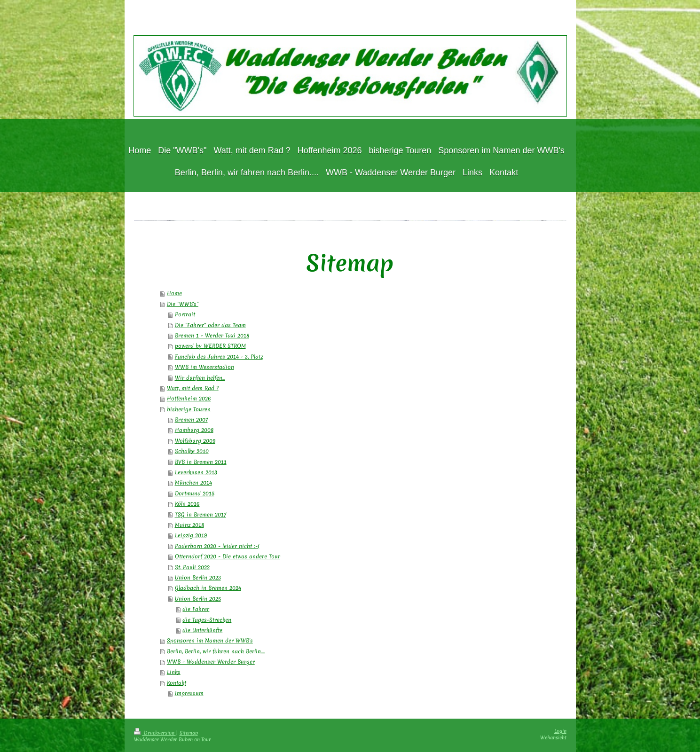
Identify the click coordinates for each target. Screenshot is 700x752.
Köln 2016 (187, 504)
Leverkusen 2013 (196, 472)
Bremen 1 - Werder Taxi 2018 (212, 336)
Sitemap (189, 733)
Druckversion (155, 733)
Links (174, 672)
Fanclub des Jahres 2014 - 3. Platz (219, 357)
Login (560, 731)
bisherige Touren (189, 409)
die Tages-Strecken (207, 620)
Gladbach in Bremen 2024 (208, 588)
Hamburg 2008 (194, 430)
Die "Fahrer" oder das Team (210, 325)
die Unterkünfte (202, 630)
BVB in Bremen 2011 (201, 462)
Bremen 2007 (191, 420)
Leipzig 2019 (191, 535)
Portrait (185, 314)
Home (174, 293)
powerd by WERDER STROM (210, 346)
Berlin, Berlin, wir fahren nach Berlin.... (216, 651)
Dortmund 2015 (195, 493)
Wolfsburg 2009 (195, 441)
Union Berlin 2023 (198, 578)
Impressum (189, 693)
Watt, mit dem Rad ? (193, 388)
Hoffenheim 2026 (189, 399)
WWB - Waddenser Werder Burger (211, 662)
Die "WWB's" (183, 304)
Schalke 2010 (192, 451)
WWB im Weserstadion (204, 367)
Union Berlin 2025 (198, 599)
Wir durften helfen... (200, 378)
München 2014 (193, 483)
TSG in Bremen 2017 (201, 515)
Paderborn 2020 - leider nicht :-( (217, 546)
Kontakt (177, 683)
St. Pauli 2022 (192, 567)
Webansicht (553, 737)
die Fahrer (196, 609)
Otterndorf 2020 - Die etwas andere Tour (228, 556)
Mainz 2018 (189, 525)
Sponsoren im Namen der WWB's (210, 641)
